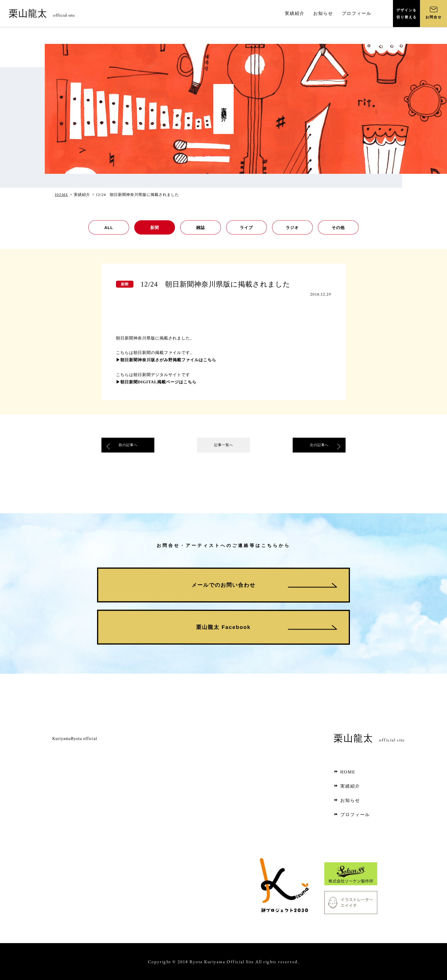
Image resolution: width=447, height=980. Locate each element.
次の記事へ (319, 446)
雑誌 (201, 228)
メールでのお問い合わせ (223, 585)
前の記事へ (128, 446)
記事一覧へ (223, 446)
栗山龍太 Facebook (223, 627)
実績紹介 (347, 786)
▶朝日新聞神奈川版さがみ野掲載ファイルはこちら (166, 360)
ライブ (246, 228)
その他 (338, 228)
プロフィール (352, 815)
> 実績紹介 (80, 195)
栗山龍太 (42, 13)
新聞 (155, 228)
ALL (109, 228)
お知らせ (347, 800)
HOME (61, 195)
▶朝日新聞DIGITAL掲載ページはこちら (156, 382)
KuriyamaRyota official (75, 739)
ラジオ (292, 228)
